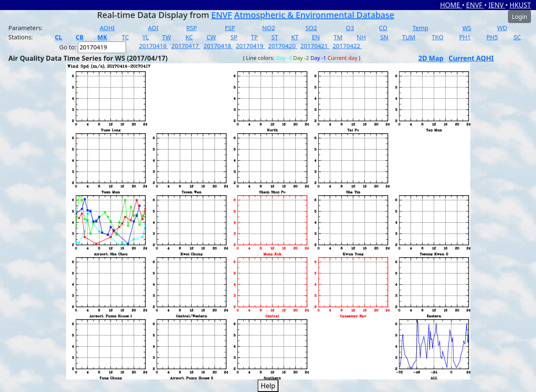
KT (295, 37)
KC (189, 37)
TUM (409, 37)
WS (467, 28)
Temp (420, 28)
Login (519, 17)
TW (166, 37)
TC (125, 37)
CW (211, 37)
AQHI (107, 28)
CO (383, 28)
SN (384, 37)
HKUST (520, 5)
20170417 (186, 46)
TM (338, 37)
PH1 (465, 37)
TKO (438, 37)
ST (275, 37)
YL (146, 37)
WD (502, 28)
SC (517, 37)
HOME (451, 5)
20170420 (283, 46)
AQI (153, 28)
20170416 (154, 46)
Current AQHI (471, 58)
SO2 (311, 28)
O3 (350, 28)
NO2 (268, 28)
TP (254, 37)
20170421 (315, 46)
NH (361, 37)
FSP (230, 28)
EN (316, 37)
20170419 (250, 46)
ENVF (475, 5)
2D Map (431, 58)
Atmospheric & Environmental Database (314, 15)
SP (234, 37)
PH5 (492, 37)
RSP (192, 28)
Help (268, 386)
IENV (497, 5)
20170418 (218, 46)
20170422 (347, 46)
